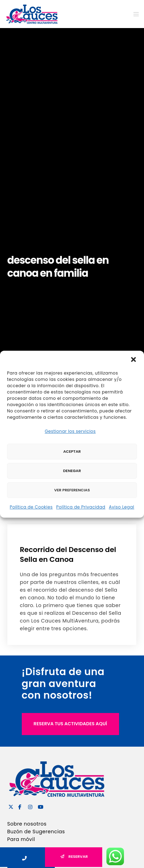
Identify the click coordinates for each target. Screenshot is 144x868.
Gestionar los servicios (70, 431)
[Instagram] (30, 806)
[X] (10, 806)
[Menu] (134, 14)
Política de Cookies (31, 507)
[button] (133, 359)
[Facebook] (20, 806)
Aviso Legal (122, 507)
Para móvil (21, 839)
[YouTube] (39, 806)
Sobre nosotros (27, 824)
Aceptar (72, 451)
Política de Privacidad (81, 507)
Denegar (72, 471)
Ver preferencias (72, 490)
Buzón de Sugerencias (36, 832)
